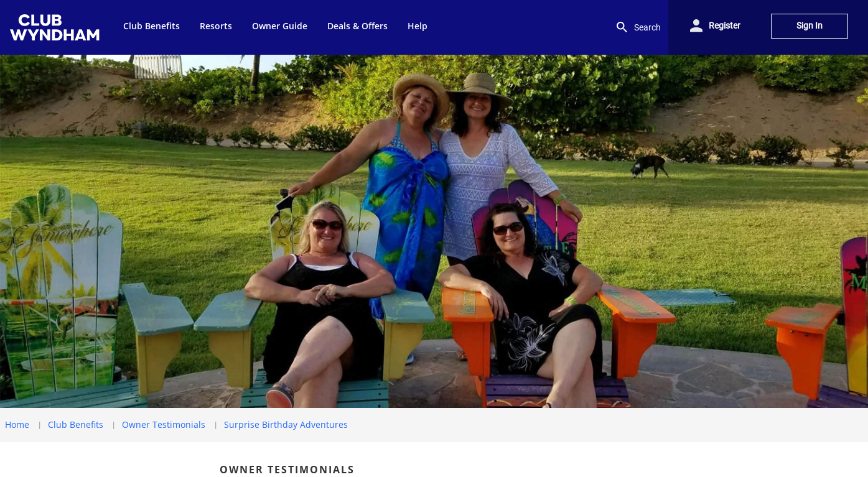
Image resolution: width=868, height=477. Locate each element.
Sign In (810, 26)
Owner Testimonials (164, 424)
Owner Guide (280, 26)
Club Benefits (152, 26)
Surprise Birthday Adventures (286, 424)
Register (725, 26)
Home (17, 424)
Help (418, 26)
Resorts (216, 26)
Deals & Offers (357, 26)
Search (637, 27)
